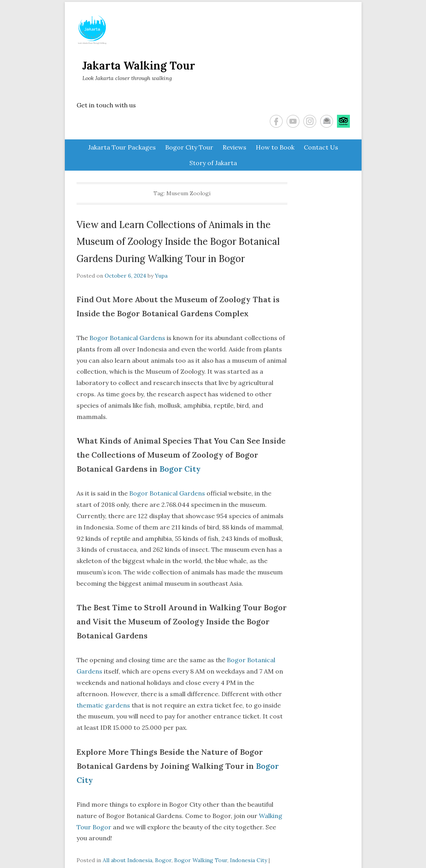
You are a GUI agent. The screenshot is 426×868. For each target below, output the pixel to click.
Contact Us (321, 147)
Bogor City (180, 469)
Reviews (234, 147)
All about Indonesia (127, 860)
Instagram (310, 121)
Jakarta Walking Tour (139, 66)
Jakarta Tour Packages (122, 147)
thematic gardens (103, 705)
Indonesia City (249, 860)
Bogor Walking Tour (201, 860)
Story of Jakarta (213, 163)
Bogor (163, 860)
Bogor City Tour (189, 147)
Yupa (161, 276)
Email (327, 121)
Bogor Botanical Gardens (127, 338)
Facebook (276, 121)
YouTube (293, 121)
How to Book (275, 147)
